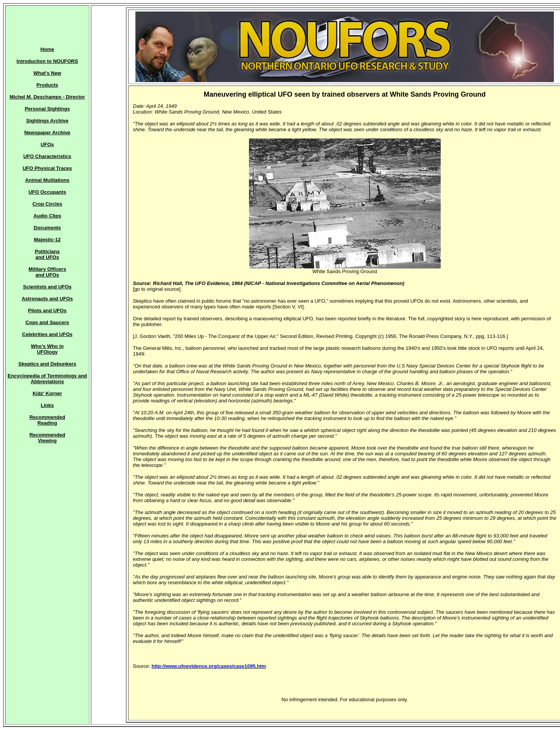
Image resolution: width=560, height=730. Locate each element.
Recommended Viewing (47, 438)
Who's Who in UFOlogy (47, 349)
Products (47, 85)
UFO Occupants (47, 192)
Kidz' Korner (47, 393)
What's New (47, 73)
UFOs (47, 144)
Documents (47, 228)
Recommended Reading (47, 420)
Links (47, 405)
